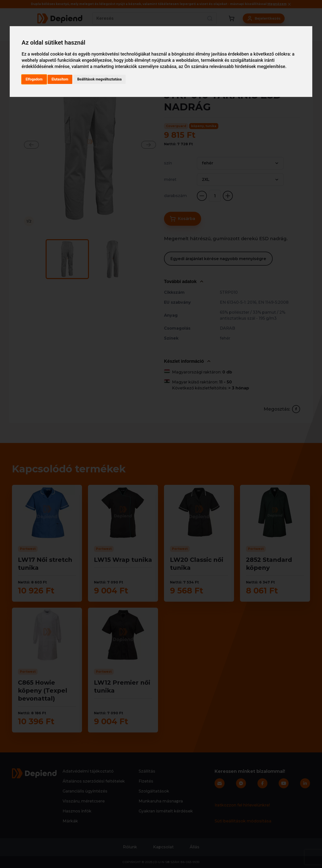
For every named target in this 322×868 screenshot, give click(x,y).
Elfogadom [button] (34, 79)
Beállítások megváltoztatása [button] (99, 79)
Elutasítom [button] (60, 79)
